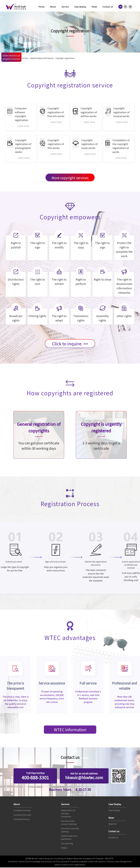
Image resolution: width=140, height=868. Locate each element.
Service (65, 7)
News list (113, 824)
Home (41, 7)
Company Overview (22, 815)
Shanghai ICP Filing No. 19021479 (98, 859)
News (94, 7)
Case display (80, 7)
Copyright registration (69, 58)
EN (121, 7)
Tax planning (67, 844)
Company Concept (22, 811)
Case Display (114, 811)
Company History (22, 820)
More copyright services (70, 178)
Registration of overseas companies (68, 814)
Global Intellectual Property (44, 58)
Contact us (108, 7)
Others (64, 848)
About (53, 7)
